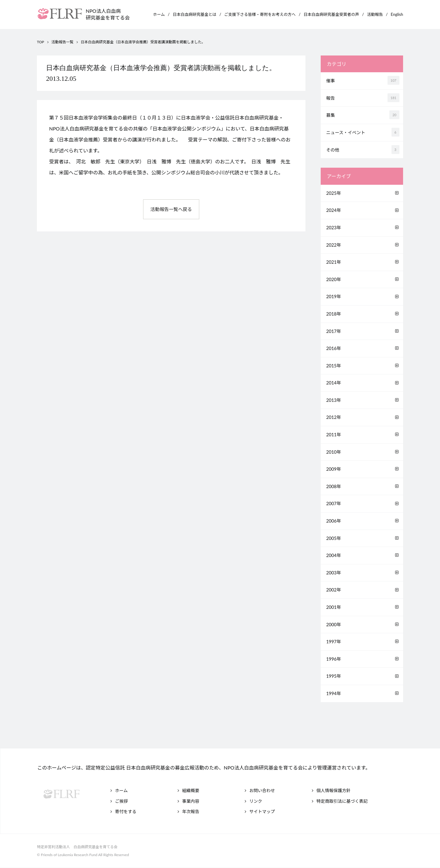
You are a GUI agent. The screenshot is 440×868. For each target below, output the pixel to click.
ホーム (159, 14)
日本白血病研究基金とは (195, 14)
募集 (363, 115)
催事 (363, 80)
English (397, 14)
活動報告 (375, 14)
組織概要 (191, 790)
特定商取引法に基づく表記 (342, 801)
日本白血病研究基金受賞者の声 (331, 14)
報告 (363, 98)
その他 (363, 150)
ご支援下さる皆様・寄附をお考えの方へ (260, 14)
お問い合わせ (262, 790)
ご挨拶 (121, 801)
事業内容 (191, 801)
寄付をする (126, 811)
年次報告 (191, 811)
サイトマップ (262, 811)
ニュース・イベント (363, 132)
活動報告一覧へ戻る (171, 210)
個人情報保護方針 (334, 790)
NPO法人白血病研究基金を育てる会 (108, 14)
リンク (256, 801)
